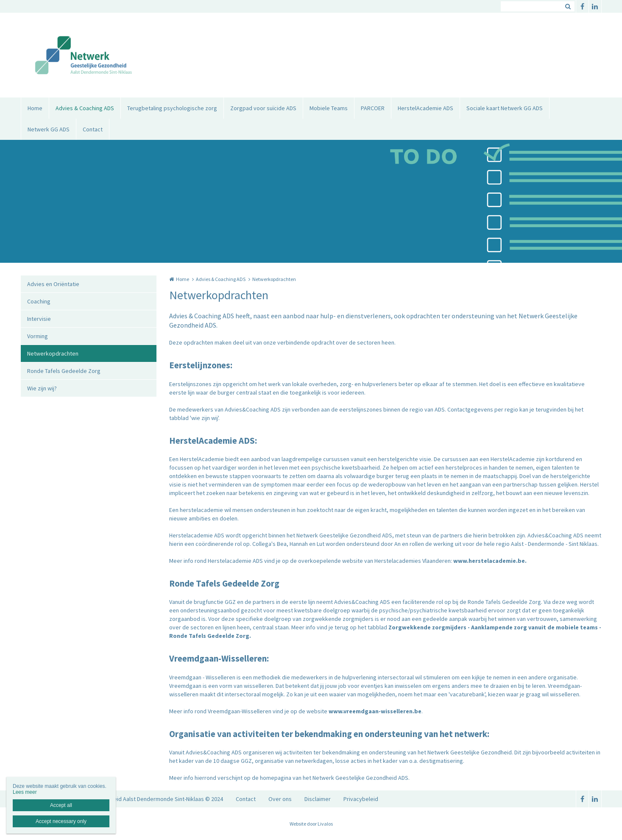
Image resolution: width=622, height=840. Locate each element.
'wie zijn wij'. (205, 418)
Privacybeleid (361, 799)
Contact (93, 129)
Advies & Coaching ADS (85, 108)
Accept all (61, 805)
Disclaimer (318, 799)
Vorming (38, 336)
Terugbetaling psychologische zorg (172, 108)
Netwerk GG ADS (49, 129)
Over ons (280, 799)
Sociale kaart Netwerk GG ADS (505, 108)
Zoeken (568, 6)
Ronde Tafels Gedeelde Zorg (64, 371)
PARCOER (373, 108)
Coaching (39, 301)
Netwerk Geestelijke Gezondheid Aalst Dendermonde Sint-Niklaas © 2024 (130, 799)
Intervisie (39, 319)
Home (35, 108)
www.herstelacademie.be (489, 561)
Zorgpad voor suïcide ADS (263, 108)
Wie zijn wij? (42, 388)
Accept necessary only (61, 821)
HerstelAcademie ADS (425, 108)
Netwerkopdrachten (53, 353)
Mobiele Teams (329, 108)
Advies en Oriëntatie (53, 284)
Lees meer (25, 792)
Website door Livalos (311, 824)
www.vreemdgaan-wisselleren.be (375, 711)
